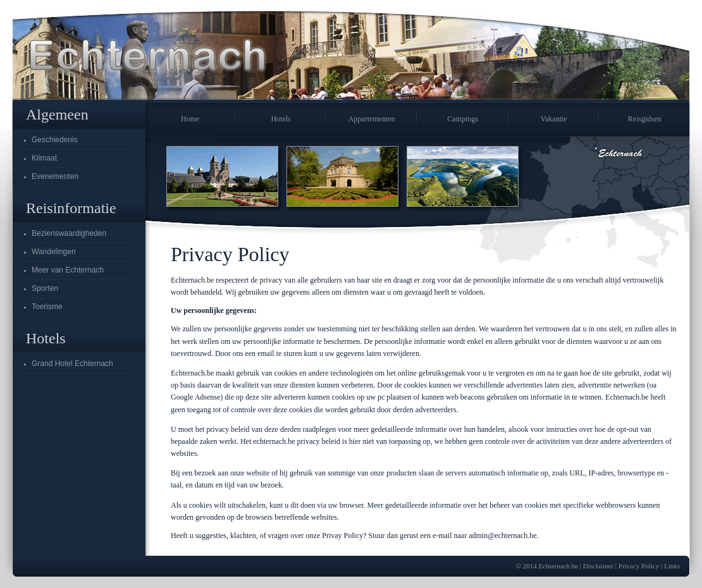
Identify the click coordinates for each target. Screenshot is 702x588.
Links (672, 566)
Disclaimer (598, 566)
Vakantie (554, 119)
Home (190, 119)
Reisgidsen (645, 119)
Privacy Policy (639, 566)
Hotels (280, 119)
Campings (463, 119)
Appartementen (372, 119)
